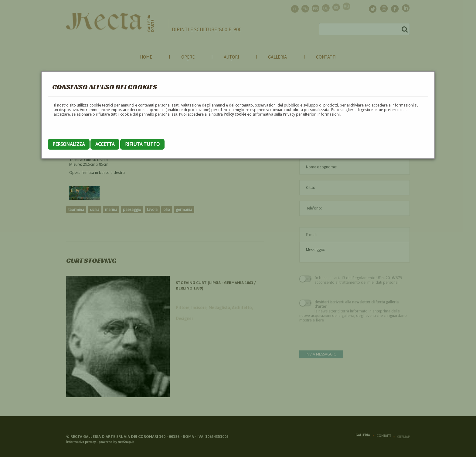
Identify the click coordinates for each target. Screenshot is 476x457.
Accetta (105, 144)
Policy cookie (235, 114)
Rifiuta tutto (142, 144)
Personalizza (69, 144)
